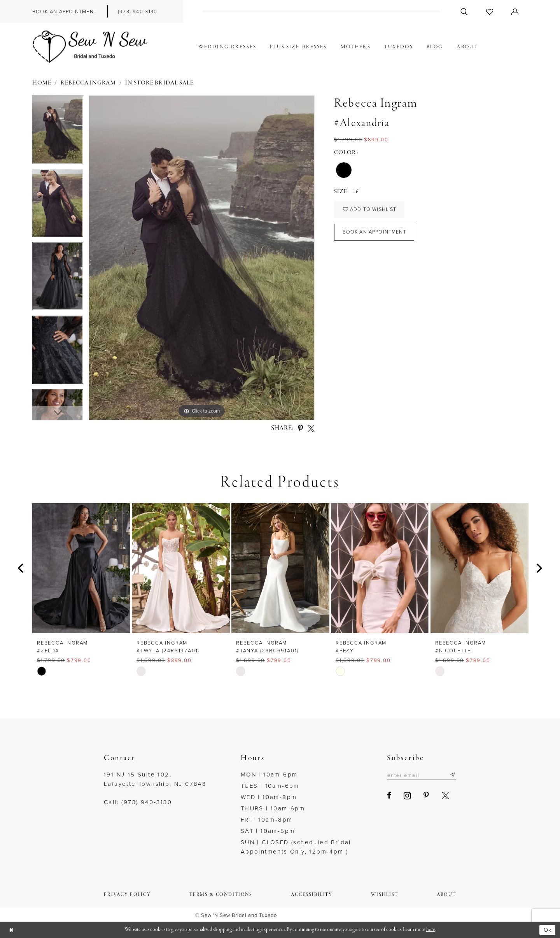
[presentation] (81, 568)
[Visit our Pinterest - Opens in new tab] (424, 796)
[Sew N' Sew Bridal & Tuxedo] (90, 47)
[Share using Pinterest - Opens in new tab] (300, 429)
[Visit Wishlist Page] (490, 11)
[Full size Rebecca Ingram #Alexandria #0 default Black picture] (202, 258)
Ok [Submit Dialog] (547, 929)
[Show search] (464, 11)
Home (42, 83)
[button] (515, 11)
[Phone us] (137, 11)
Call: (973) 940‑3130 (138, 802)
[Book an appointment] (65, 11)
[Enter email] (420, 775)
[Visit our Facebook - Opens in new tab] (387, 796)
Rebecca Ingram (88, 83)
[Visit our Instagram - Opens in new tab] (405, 796)
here (431, 930)
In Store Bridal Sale (159, 83)
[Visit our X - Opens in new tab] (443, 796)
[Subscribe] (452, 775)
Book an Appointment (375, 233)
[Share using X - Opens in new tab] (311, 429)
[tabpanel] (58, 132)
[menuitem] (65, 11)
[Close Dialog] (12, 930)
